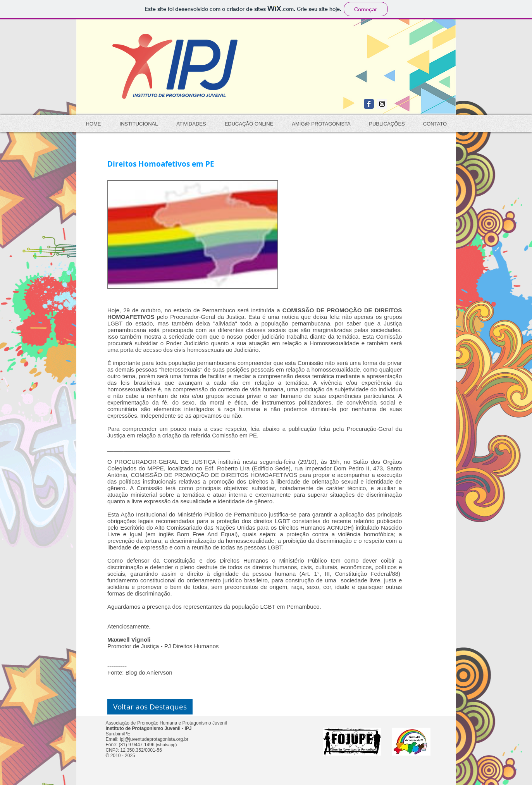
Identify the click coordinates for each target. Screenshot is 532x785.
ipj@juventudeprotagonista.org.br (154, 739)
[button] (150, 707)
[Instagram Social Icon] (382, 104)
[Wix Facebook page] (369, 104)
